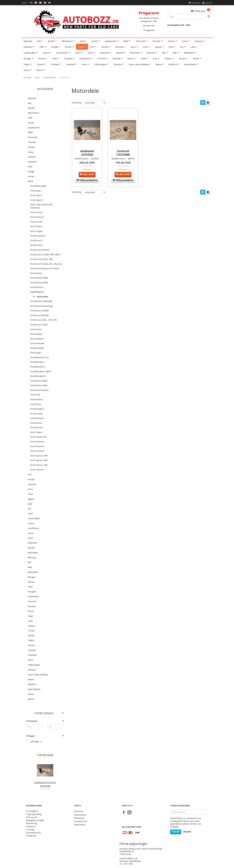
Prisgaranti (149, 30)
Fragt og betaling (34, 814)
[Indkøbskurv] (201, 11)
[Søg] (209, 16)
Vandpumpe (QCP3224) (45, 782)
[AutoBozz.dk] (77, 22)
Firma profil (32, 817)
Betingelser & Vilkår (35, 820)
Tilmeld (176, 832)
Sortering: (76, 103)
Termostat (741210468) (123, 152)
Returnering (32, 823)
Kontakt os (31, 826)
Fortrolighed (32, 811)
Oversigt (30, 830)
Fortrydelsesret (34, 833)
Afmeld (187, 832)
